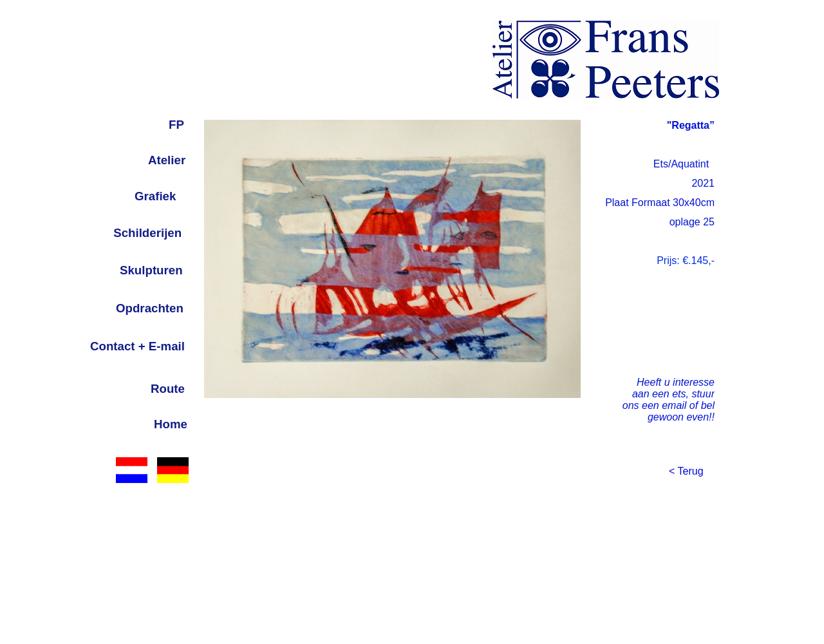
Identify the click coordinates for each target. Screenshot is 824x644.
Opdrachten (150, 308)
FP (176, 125)
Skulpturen (151, 270)
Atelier (167, 160)
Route (168, 389)
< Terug (686, 471)
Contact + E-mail (137, 346)
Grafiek (155, 196)
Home (171, 424)
